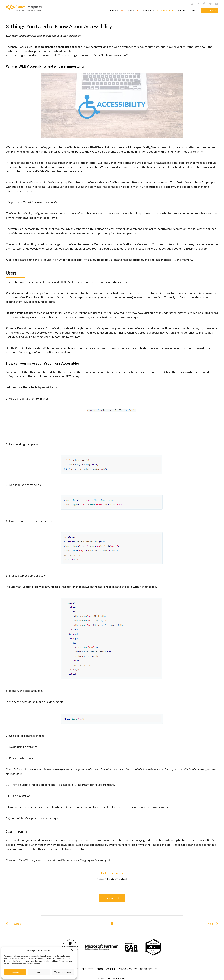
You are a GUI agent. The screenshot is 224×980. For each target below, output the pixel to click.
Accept (15, 972)
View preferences (63, 972)
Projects (183, 11)
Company (116, 11)
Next (214, 924)
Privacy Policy (127, 969)
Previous (12, 924)
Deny (39, 972)
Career (111, 969)
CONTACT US (209, 11)
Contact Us (112, 898)
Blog (195, 11)
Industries (147, 11)
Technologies (166, 11)
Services (132, 11)
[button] (72, 950)
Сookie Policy (149, 969)
